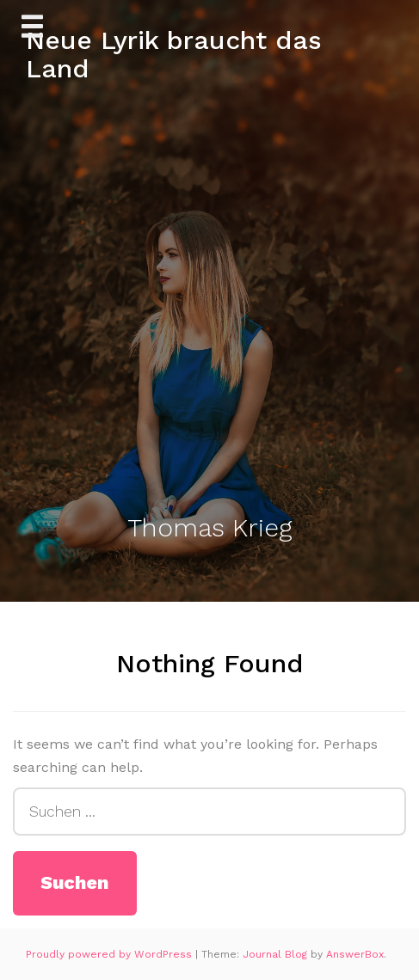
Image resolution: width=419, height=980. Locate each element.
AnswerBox (355, 954)
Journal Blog (277, 954)
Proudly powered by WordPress (111, 954)
